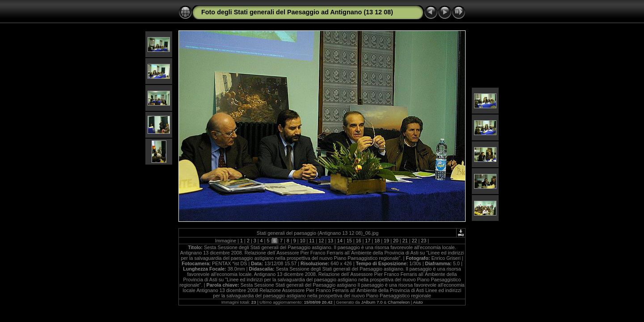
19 (386, 241)
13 (330, 241)
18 (377, 241)
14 (340, 241)
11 (312, 241)
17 (368, 241)
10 (303, 241)
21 (405, 241)
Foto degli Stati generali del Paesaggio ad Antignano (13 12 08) (297, 12)
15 (349, 241)
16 (359, 241)
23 (424, 241)
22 (414, 241)
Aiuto (418, 302)
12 (321, 241)
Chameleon (399, 302)
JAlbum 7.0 (372, 302)
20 (396, 241)
